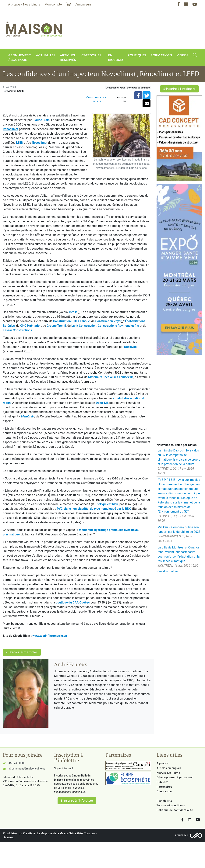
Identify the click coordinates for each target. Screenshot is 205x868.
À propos (163, 763)
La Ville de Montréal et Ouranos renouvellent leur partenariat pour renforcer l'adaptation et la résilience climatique (178, 554)
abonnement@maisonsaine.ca (27, 769)
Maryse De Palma (168, 773)
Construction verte (115, 88)
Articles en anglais (169, 768)
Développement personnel (175, 777)
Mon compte (53, 4)
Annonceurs (165, 791)
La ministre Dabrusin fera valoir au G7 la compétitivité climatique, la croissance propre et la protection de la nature (179, 457)
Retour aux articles (22, 652)
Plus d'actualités (168, 571)
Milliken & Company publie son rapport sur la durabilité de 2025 (179, 529)
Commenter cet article (97, 99)
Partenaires (164, 787)
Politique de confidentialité (175, 810)
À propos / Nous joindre (24, 4)
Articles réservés (68, 58)
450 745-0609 (17, 763)
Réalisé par (182, 835)
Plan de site (164, 801)
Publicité (163, 782)
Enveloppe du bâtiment (138, 88)
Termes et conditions (171, 805)
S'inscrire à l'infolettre (179, 89)
